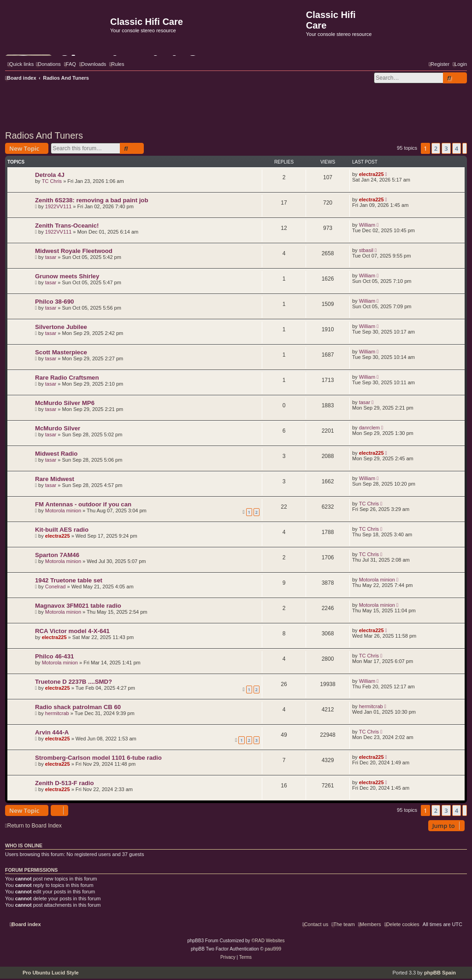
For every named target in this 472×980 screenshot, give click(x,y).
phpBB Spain (440, 973)
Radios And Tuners (44, 135)
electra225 (372, 174)
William (367, 225)
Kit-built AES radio (62, 530)
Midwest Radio (56, 454)
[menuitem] (48, 64)
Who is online (24, 845)
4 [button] (457, 148)
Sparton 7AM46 (57, 555)
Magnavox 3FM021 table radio (78, 606)
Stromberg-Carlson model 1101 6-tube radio (98, 758)
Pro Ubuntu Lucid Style (51, 973)
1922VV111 (59, 206)
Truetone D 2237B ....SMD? (74, 682)
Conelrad (56, 587)
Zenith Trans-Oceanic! (67, 226)
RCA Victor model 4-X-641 (72, 631)
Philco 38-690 (54, 302)
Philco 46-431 (54, 656)
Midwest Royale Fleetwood (74, 251)
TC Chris (52, 181)
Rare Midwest (55, 479)
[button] (465, 148)
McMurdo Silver (58, 428)
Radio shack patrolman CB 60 (78, 707)
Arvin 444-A (52, 732)
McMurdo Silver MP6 (65, 403)
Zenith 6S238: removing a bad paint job (91, 200)
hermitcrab (57, 713)
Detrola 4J (50, 175)
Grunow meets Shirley (67, 276)
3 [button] (446, 148)
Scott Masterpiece (61, 352)
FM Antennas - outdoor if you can (83, 504)
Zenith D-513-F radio (65, 783)
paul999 (273, 949)
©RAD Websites (268, 941)
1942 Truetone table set (69, 580)
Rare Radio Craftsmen (67, 378)
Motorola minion (63, 511)
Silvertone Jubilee (61, 327)
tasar (51, 257)
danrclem (369, 428)
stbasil (366, 250)
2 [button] (436, 148)
